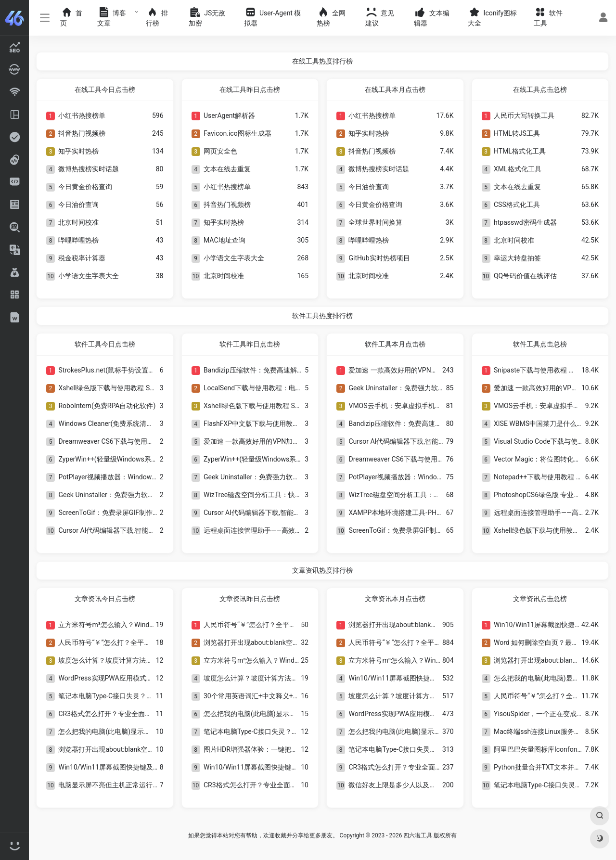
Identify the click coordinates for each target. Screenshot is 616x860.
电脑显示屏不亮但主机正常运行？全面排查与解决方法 (139, 785)
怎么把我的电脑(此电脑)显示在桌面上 (115, 732)
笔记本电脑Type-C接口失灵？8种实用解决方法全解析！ (141, 696)
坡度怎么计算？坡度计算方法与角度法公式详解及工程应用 (146, 660)
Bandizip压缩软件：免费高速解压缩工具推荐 (270, 370)
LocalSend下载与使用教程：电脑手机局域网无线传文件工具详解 (300, 388)
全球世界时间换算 (375, 222)
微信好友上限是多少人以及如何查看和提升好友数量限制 (433, 785)
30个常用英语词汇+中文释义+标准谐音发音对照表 (279, 696)
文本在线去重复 (227, 169)
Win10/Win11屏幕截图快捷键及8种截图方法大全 (131, 767)
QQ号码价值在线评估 (525, 276)
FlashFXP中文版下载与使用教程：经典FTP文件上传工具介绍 (295, 424)
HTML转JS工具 (517, 133)
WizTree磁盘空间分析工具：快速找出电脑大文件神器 (283, 495)
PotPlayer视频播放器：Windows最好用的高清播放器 (137, 477)
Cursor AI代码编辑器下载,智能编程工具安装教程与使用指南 (147, 530)
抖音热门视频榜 (82, 133)
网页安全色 (220, 151)
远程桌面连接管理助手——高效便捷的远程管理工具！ (283, 530)
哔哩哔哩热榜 (78, 240)
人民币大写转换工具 (524, 116)
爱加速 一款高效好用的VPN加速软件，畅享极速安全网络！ (292, 441)
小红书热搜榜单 (82, 116)
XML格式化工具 (518, 169)
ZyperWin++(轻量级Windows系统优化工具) (122, 459)
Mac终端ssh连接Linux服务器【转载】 (551, 732)
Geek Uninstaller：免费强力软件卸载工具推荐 (126, 495)
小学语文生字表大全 (89, 276)
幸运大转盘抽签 (517, 258)
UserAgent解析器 (229, 116)
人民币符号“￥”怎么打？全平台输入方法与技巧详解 (135, 642)
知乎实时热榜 (78, 151)
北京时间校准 (78, 222)
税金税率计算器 (82, 258)
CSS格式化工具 (517, 205)
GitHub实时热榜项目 (379, 258)
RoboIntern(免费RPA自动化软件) (107, 406)
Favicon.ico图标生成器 (237, 133)
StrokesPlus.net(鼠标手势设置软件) (111, 370)
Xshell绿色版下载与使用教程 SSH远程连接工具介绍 (135, 388)
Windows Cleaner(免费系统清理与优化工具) (124, 424)
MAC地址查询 (225, 240)
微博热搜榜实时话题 (89, 169)
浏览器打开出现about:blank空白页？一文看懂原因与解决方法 (150, 749)
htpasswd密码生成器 (525, 222)
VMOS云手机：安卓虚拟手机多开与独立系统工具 (422, 406)
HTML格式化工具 (520, 151)
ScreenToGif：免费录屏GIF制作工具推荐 (119, 513)
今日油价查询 (78, 205)
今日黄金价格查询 (85, 187)
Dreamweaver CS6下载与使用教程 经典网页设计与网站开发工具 (154, 441)
